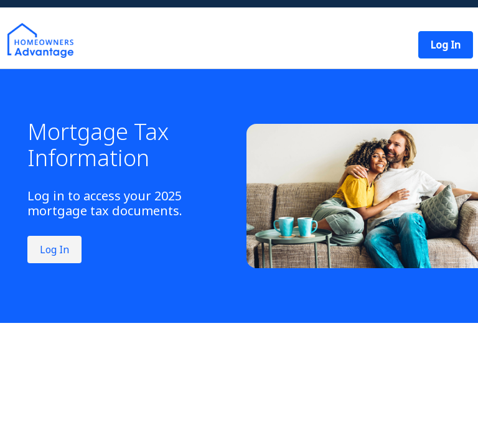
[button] (446, 45)
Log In (54, 250)
